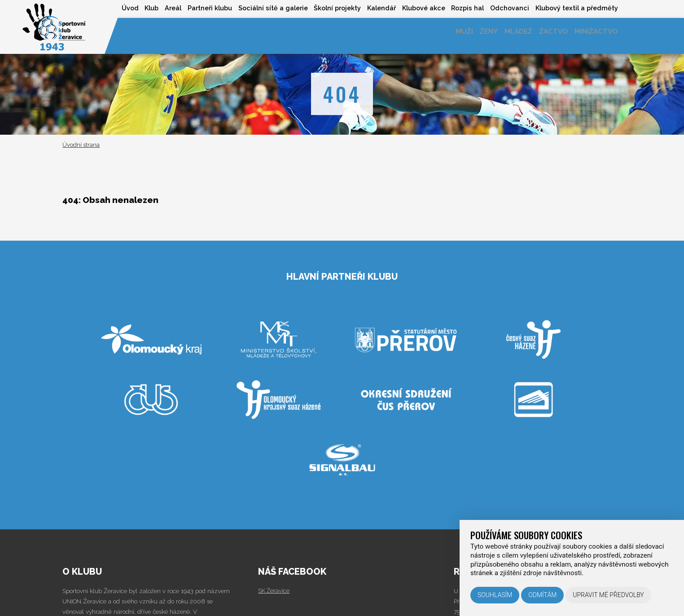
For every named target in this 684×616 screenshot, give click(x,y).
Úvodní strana (81, 145)
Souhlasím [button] (495, 595)
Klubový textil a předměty (575, 8)
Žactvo (547, 36)
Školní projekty (322, 8)
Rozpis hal (461, 8)
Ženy (474, 36)
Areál (149, 8)
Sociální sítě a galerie (255, 8)
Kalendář (369, 8)
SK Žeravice (274, 590)
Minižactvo (594, 36)
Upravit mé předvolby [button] (608, 595)
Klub (125, 8)
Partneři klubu (188, 8)
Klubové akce (414, 8)
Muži (445, 36)
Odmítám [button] (542, 595)
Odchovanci (506, 8)
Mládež (508, 36)
